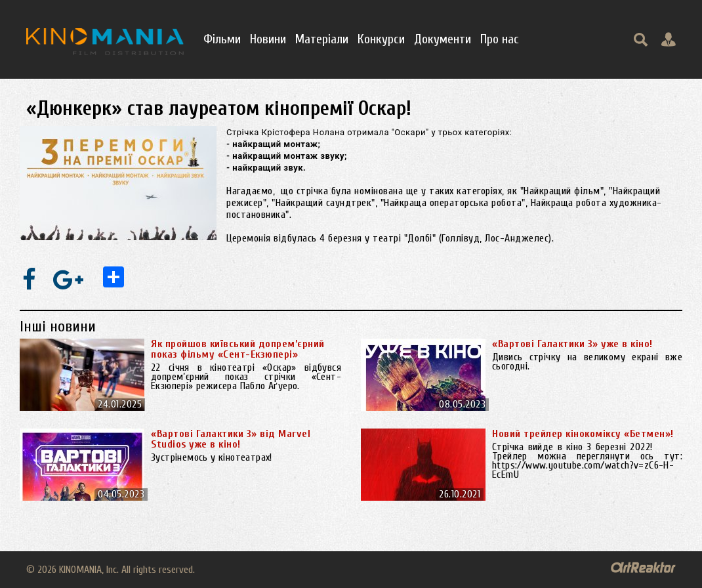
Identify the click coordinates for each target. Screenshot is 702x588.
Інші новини (58, 326)
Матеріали (322, 39)
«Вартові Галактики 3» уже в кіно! (572, 344)
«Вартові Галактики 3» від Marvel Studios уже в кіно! (231, 439)
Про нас (500, 39)
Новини (268, 39)
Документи (443, 39)
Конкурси (381, 39)
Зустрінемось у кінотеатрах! (212, 457)
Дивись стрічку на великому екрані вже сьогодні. (587, 362)
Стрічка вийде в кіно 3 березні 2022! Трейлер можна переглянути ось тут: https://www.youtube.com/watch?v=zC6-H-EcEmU (587, 461)
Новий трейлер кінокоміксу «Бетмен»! (583, 434)
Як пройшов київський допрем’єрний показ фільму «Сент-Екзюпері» (238, 349)
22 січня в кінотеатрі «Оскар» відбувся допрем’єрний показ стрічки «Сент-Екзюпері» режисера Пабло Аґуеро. (246, 377)
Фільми (222, 39)
